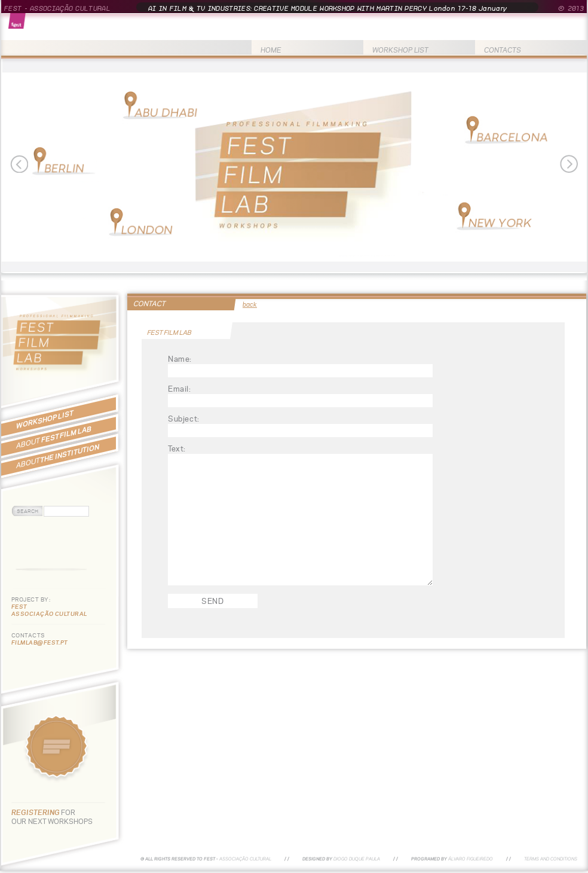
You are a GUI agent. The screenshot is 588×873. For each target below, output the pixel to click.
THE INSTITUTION (58, 456)
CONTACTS (503, 50)
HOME (271, 50)
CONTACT (149, 303)
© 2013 (571, 8)
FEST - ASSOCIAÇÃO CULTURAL (57, 8)
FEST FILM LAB (54, 437)
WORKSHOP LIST (400, 50)
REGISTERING (36, 812)
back (250, 304)
